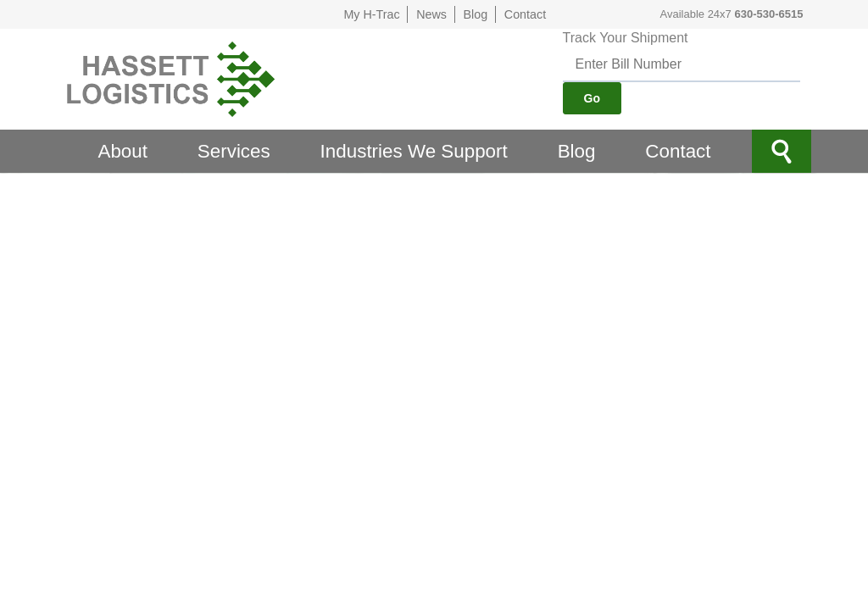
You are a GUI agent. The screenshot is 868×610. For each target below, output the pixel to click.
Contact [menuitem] (678, 151)
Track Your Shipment (626, 38)
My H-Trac (371, 14)
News (431, 14)
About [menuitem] (122, 151)
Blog (476, 14)
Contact (525, 14)
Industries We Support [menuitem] (414, 151)
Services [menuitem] (234, 151)
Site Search (782, 151)
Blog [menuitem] (577, 151)
